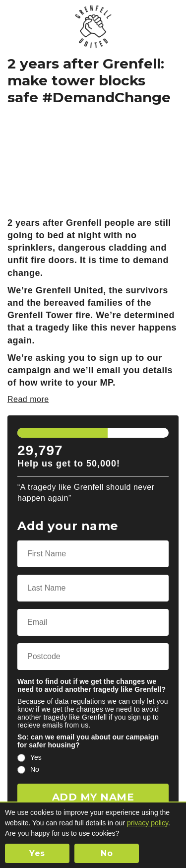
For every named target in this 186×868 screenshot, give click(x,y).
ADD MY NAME (93, 797)
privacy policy (148, 823)
